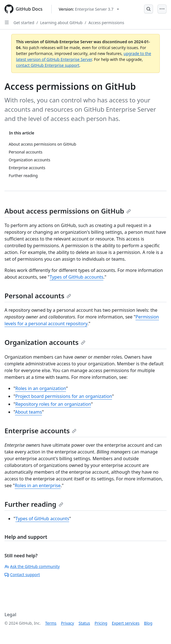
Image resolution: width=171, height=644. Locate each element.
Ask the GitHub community (32, 566)
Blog (148, 623)
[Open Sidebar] (7, 22)
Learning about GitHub (61, 23)
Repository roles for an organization (53, 404)
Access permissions (106, 23)
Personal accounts (38, 296)
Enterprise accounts (40, 431)
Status (84, 623)
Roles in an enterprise (37, 485)
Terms (51, 623)
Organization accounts (45, 342)
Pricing (101, 623)
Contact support (22, 575)
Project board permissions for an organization (64, 396)
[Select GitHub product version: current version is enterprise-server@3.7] (89, 9)
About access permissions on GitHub (68, 211)
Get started (24, 23)
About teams (28, 412)
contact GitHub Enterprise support (48, 65)
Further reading (34, 504)
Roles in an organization (41, 388)
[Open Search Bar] (149, 9)
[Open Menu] (162, 9)
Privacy (68, 623)
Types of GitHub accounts (77, 277)
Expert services (126, 623)
